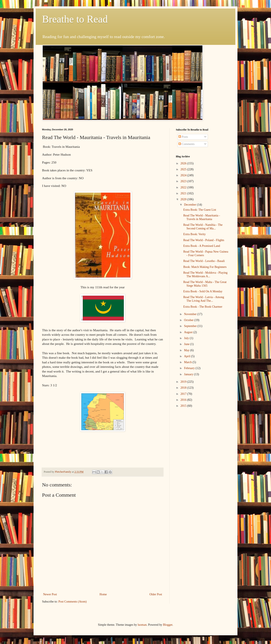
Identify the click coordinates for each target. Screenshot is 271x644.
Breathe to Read (75, 19)
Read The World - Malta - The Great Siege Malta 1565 (205, 284)
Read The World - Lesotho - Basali (204, 261)
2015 (184, 406)
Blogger (168, 625)
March (188, 362)
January (189, 374)
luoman (142, 625)
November (191, 314)
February (190, 368)
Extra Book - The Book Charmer (203, 307)
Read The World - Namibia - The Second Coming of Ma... (203, 227)
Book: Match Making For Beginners (205, 267)
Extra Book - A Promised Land (202, 246)
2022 (184, 187)
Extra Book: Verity (195, 234)
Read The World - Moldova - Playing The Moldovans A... (205, 274)
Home (103, 594)
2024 (184, 175)
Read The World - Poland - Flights (204, 240)
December (190, 205)
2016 (184, 400)
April (187, 356)
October (189, 320)
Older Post (156, 594)
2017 (184, 394)
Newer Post (50, 594)
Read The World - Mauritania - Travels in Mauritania (202, 217)
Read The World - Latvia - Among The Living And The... (204, 299)
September (191, 326)
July (187, 338)
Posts (183, 137)
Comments (186, 144)
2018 (184, 388)
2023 (184, 181)
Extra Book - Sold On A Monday (203, 291)
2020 (184, 199)
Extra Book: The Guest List (200, 210)
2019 (184, 382)
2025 (184, 169)
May (187, 350)
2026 (184, 163)
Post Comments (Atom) (73, 602)
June (187, 344)
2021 (184, 193)
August (189, 332)
